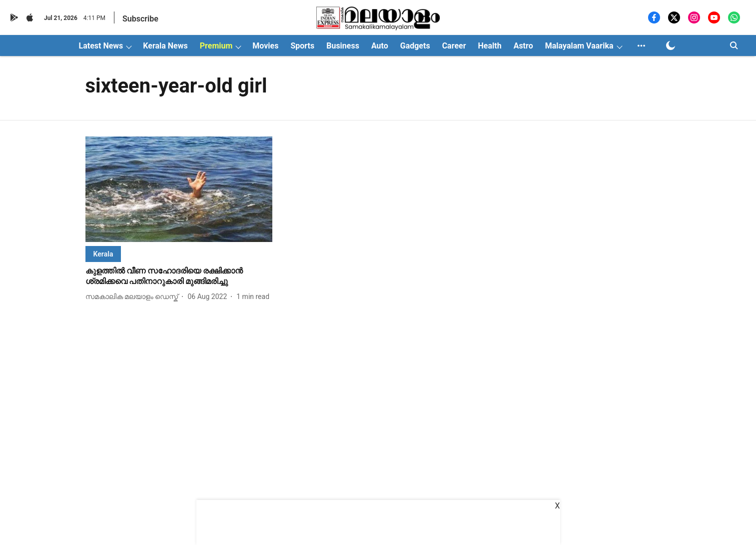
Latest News (101, 46)
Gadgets (415, 46)
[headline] (179, 276)
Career (454, 46)
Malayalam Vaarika (579, 46)
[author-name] (134, 297)
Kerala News (165, 46)
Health (490, 46)
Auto (380, 46)
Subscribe (140, 19)
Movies (265, 46)
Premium (216, 46)
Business (343, 46)
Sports (302, 46)
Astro (523, 46)
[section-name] (103, 254)
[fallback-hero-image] (179, 189)
